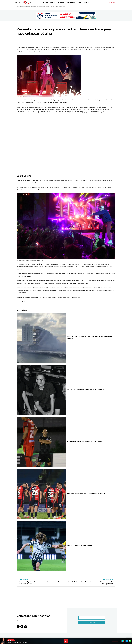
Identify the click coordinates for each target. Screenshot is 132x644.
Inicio (18, 7)
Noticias (22, 7)
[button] (20, 2)
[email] (92, 618)
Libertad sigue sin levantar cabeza (80, 545)
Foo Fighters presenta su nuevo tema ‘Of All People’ (86, 390)
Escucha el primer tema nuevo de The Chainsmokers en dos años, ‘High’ (42, 583)
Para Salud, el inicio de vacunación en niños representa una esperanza (91, 583)
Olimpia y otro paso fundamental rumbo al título (85, 441)
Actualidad (28, 7)
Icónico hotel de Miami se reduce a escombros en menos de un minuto (90, 338)
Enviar (92, 622)
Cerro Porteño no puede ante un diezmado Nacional (86, 493)
